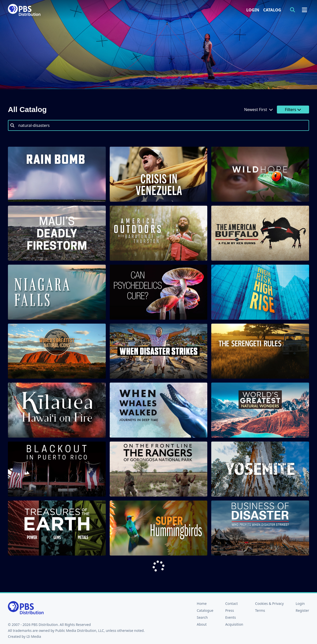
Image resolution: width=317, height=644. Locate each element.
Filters (293, 110)
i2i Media (34, 636)
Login (253, 10)
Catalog (272, 10)
